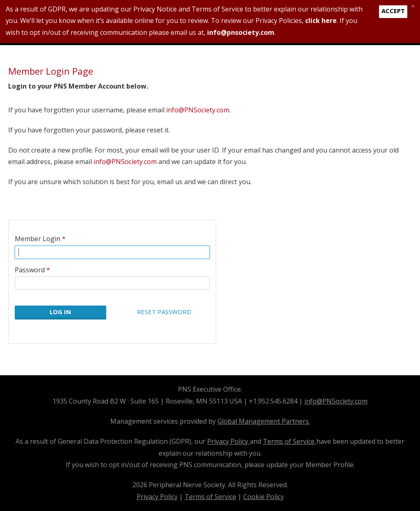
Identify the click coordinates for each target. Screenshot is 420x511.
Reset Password (164, 312)
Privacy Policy (228, 441)
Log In (60, 312)
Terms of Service (290, 441)
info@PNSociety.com (198, 110)
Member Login (38, 239)
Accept (393, 11)
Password (30, 270)
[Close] (413, 6)
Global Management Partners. (264, 421)
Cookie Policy (264, 497)
